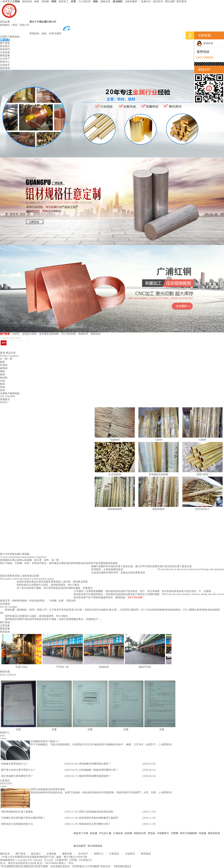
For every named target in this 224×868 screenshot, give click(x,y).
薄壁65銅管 (202, 474)
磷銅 (2, 371)
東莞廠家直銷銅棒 (49, 334)
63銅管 (202, 440)
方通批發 (118, 833)
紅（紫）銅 (6, 359)
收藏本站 (146, 1)
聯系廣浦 (181, 1)
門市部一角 (63, 667)
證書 (18, 729)
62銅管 (159, 440)
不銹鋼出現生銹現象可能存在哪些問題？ (23, 818)
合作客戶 (5, 59)
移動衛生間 (140, 833)
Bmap (38, 860)
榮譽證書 (5, 56)
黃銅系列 (5, 49)
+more (3, 738)
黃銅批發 (104, 667)
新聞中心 (5, 62)
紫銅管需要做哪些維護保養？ (95, 776)
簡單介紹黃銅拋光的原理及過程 (48, 789)
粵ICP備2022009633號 (75, 857)
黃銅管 (16, 334)
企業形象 (5, 52)
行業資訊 (114, 854)
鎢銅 (2, 374)
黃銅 (2, 387)
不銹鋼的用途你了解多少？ (45, 741)
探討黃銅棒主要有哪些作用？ (17, 776)
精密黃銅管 (159, 509)
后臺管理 (61, 860)
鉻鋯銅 (4, 378)
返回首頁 (158, 1)
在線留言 (5, 65)
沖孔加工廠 (105, 833)
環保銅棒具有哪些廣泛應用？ (95, 764)
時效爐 (202, 833)
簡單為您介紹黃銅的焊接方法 (17, 824)
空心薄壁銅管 (69, 334)
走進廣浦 (5, 604)
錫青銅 (4, 368)
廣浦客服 (205, 43)
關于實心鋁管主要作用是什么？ (18, 770)
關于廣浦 (5, 43)
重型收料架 (214, 833)
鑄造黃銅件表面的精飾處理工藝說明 (99, 818)
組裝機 (128, 833)
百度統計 (85, 860)
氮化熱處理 (80, 846)
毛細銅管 (115, 440)
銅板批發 (96, 334)
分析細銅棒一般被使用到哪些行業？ (99, 770)
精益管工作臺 (81, 833)
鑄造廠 (94, 833)
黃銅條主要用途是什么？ (15, 764)
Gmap (49, 860)
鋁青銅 (4, 365)
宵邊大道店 (22, 667)
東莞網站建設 (122, 866)
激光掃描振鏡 (95, 846)
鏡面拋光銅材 (29, 334)
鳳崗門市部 (145, 667)
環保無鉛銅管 (115, 509)
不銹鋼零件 (163, 833)
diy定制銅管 (115, 474)
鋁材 (2, 390)
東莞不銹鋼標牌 (188, 833)
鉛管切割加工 (202, 509)
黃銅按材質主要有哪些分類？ (95, 824)
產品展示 (5, 46)
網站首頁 (5, 40)
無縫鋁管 (83, 334)
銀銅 (2, 384)
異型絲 (151, 833)
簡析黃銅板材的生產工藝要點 (17, 812)
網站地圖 (170, 1)
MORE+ (4, 402)
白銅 (2, 381)
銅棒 (37, 1)
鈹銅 (2, 362)
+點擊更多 (166, 745)
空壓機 (174, 833)
